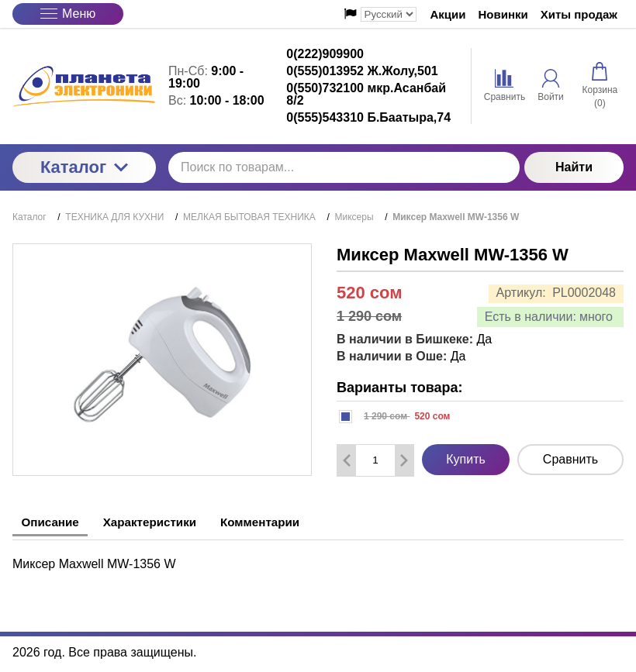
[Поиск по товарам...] (344, 167)
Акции (448, 14)
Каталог (84, 167)
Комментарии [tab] (291, 522)
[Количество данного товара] (375, 460)
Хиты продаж (579, 14)
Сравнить (570, 459)
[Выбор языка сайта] (389, 14)
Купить (466, 459)
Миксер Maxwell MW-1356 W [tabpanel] (94, 562)
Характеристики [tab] (167, 522)
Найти (574, 167)
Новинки (503, 14)
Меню (68, 14)
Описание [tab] (55, 522)
